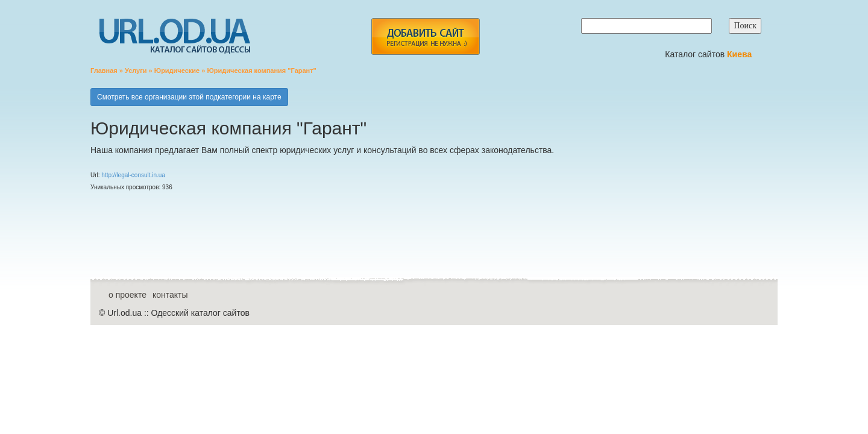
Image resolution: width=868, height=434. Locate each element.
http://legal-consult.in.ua (133, 175)
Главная (104, 71)
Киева (741, 54)
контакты (170, 295)
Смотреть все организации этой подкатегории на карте (189, 97)
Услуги (136, 71)
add (425, 36)
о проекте (127, 295)
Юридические (177, 71)
